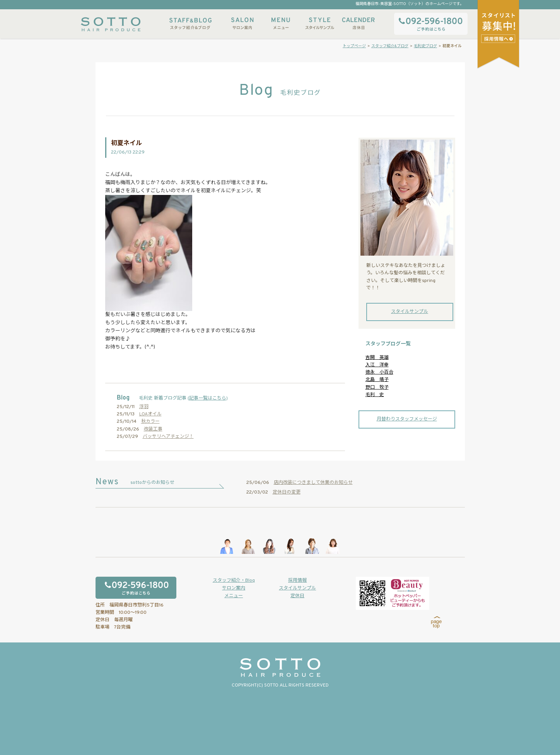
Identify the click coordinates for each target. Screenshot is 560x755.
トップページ (354, 46)
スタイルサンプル (319, 23)
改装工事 (153, 429)
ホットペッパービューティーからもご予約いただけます (393, 593)
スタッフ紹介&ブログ (190, 23)
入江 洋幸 (377, 365)
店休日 (358, 23)
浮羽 (144, 407)
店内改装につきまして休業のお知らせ (313, 483)
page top (436, 622)
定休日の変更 (287, 492)
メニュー (281, 23)
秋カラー (150, 422)
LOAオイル (150, 414)
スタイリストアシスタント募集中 (499, 38)
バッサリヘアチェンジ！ (168, 437)
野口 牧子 (377, 388)
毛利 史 (375, 395)
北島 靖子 (377, 380)
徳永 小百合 (379, 372)
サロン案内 (242, 23)
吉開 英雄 (377, 358)
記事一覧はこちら (208, 398)
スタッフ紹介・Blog (234, 581)
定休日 (297, 596)
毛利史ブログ (425, 46)
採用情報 (297, 581)
